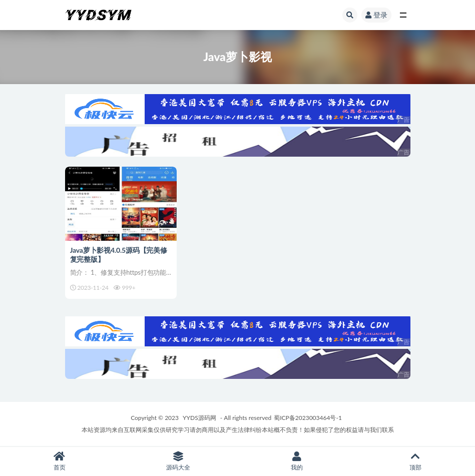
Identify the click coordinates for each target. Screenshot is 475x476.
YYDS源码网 (199, 418)
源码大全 (178, 461)
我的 (297, 461)
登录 (376, 15)
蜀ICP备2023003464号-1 (308, 418)
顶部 (416, 461)
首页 (59, 461)
